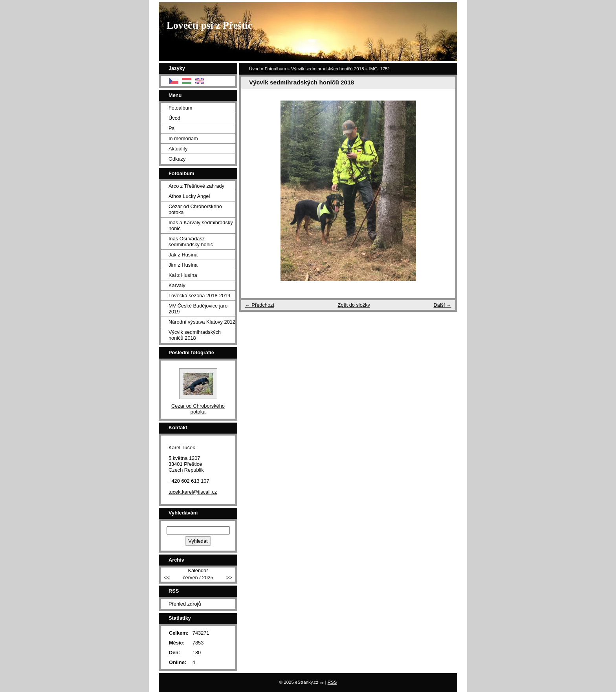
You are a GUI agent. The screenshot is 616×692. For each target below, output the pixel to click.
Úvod (254, 69)
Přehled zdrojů (185, 604)
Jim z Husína (183, 265)
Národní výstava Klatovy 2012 (202, 322)
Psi (172, 128)
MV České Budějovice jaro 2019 (198, 309)
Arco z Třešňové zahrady (196, 186)
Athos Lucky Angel (189, 196)
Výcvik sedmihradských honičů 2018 (328, 69)
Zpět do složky (354, 305)
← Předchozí (260, 305)
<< (167, 578)
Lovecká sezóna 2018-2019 (199, 296)
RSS (332, 682)
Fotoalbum (275, 69)
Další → (442, 305)
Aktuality (178, 149)
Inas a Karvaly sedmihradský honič (201, 225)
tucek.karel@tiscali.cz (193, 492)
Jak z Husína (183, 255)
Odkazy (177, 159)
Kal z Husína (183, 275)
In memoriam (183, 138)
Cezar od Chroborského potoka (195, 209)
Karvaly (177, 285)
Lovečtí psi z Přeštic (209, 25)
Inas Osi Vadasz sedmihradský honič (191, 242)
